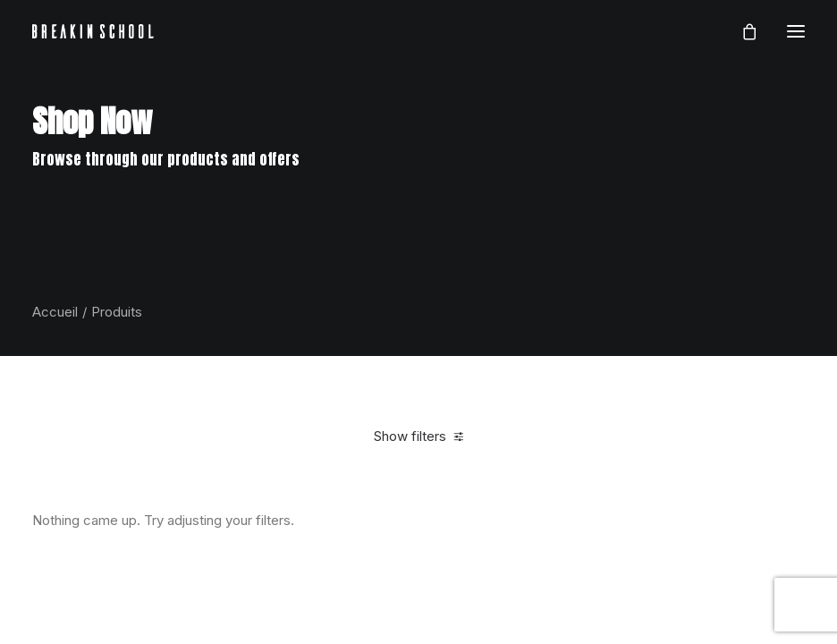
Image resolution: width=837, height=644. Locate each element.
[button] (796, 31)
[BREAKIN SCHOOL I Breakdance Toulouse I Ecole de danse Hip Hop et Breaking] (93, 31)
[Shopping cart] (741, 31)
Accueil (55, 312)
